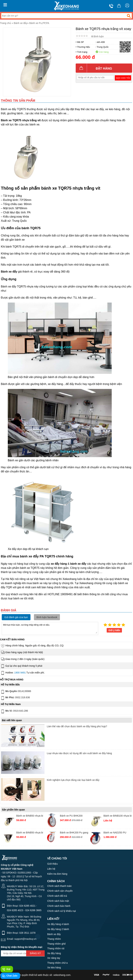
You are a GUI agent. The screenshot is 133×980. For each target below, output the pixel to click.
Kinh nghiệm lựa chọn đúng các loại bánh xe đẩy (73, 780)
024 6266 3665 (33, 910)
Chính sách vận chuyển (60, 891)
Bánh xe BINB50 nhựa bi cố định (30, 833)
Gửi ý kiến (114, 630)
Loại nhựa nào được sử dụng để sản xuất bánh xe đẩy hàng (79, 753)
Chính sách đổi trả (57, 896)
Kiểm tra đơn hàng (57, 874)
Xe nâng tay (54, 958)
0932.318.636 (15, 698)
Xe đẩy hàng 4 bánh (58, 924)
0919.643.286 (14, 711)
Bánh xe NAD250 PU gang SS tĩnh (115, 833)
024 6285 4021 (27, 906)
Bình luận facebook (47, 617)
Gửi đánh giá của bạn (16, 617)
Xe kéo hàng (54, 968)
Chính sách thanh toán (59, 886)
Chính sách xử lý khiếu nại (62, 911)
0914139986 (16, 692)
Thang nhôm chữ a (57, 963)
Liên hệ (51, 869)
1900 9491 (20, 673)
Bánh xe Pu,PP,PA (39, 23)
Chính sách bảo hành (59, 906)
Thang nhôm (54, 939)
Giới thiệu (53, 864)
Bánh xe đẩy (20, 23)
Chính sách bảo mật (58, 901)
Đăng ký (35, 953)
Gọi (6, 969)
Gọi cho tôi (123, 78)
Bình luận (98, 36)
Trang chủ (6, 23)
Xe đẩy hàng (54, 953)
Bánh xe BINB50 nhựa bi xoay (30, 816)
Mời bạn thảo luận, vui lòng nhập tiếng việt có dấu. (50, 628)
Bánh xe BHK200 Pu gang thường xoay (74, 833)
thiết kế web (36, 975)
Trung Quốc (103, 47)
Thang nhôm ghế (56, 944)
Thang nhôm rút (56, 948)
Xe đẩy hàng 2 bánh (58, 929)
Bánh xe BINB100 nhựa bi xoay (118, 816)
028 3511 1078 (27, 933)
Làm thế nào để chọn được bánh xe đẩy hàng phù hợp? (77, 726)
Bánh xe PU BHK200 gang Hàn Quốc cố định (73, 816)
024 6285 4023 (15, 910)
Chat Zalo (10, 976)
